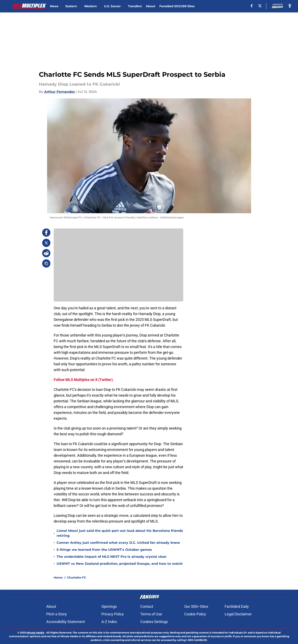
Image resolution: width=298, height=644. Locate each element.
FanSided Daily (237, 606)
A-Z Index (109, 622)
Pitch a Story (57, 614)
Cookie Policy (195, 614)
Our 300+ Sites (196, 606)
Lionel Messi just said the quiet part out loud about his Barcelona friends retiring (120, 533)
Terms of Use (151, 614)
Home (58, 578)
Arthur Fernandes (60, 92)
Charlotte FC (77, 578)
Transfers (135, 6)
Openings (109, 606)
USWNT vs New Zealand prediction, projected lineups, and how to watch (120, 564)
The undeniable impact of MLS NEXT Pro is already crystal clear (112, 557)
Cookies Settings (154, 622)
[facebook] (252, 6)
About (151, 6)
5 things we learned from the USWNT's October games (104, 550)
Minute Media (35, 633)
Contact (147, 606)
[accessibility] (290, 6)
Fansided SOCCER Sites (177, 6)
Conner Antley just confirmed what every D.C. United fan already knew (118, 543)
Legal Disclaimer (238, 614)
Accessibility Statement (66, 622)
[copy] (46, 263)
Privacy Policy (113, 614)
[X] (260, 6)
